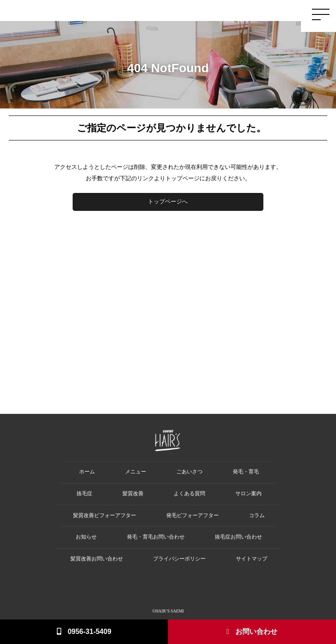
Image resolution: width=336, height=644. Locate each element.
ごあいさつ (189, 472)
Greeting (156, 12)
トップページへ (168, 201)
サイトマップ (252, 559)
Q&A (289, 12)
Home (137, 12)
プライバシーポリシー (179, 559)
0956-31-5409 (84, 632)
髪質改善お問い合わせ (97, 559)
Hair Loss (208, 12)
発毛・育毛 (246, 472)
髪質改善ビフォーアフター (105, 516)
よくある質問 (189, 494)
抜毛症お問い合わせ (238, 537)
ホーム (87, 472)
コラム (257, 516)
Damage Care (235, 12)
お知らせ (86, 537)
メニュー (136, 472)
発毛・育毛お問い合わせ (156, 537)
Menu (259, 12)
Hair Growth (181, 12)
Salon (274, 12)
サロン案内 (248, 494)
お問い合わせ (252, 632)
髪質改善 (133, 494)
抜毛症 (84, 494)
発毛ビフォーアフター (192, 516)
